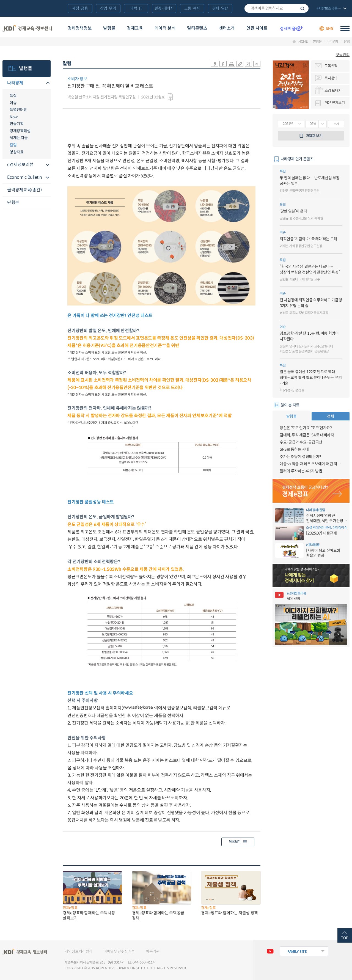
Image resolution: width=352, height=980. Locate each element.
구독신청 (331, 66)
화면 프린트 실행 (232, 64)
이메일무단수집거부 (119, 951)
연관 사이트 (257, 28)
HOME (303, 42)
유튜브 (270, 951)
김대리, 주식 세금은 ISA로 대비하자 (307, 435)
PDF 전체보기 (335, 103)
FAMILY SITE (297, 952)
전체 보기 (331, 9)
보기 (336, 124)
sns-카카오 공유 (215, 64)
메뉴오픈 (47, 83)
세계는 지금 (19, 138)
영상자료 (16, 152)
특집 (13, 96)
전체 (330, 416)
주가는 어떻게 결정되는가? (300, 457)
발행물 (109, 28)
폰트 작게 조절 (257, 64)
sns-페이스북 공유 (223, 64)
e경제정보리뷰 (20, 165)
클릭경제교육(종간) (24, 190)
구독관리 (343, 55)
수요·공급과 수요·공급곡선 (301, 442)
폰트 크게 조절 (248, 64)
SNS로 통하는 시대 (294, 449)
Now (14, 117)
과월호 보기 (314, 136)
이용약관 (153, 951)
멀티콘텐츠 (197, 28)
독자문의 (331, 78)
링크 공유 (240, 64)
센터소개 (227, 28)
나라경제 (333, 42)
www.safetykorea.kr (140, 707)
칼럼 (347, 42)
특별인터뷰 (18, 110)
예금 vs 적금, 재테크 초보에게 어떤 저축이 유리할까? (311, 464)
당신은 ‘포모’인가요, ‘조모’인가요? (306, 428)
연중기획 (16, 124)
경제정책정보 (80, 28)
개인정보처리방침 (79, 951)
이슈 (13, 103)
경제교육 (135, 28)
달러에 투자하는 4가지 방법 (301, 471)
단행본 (13, 203)
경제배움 (291, 28)
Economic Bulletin (25, 177)
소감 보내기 (333, 91)
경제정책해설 (20, 131)
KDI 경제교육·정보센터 (27, 28)
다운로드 (170, 97)
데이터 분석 (165, 28)
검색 (302, 9)
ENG (330, 28)
